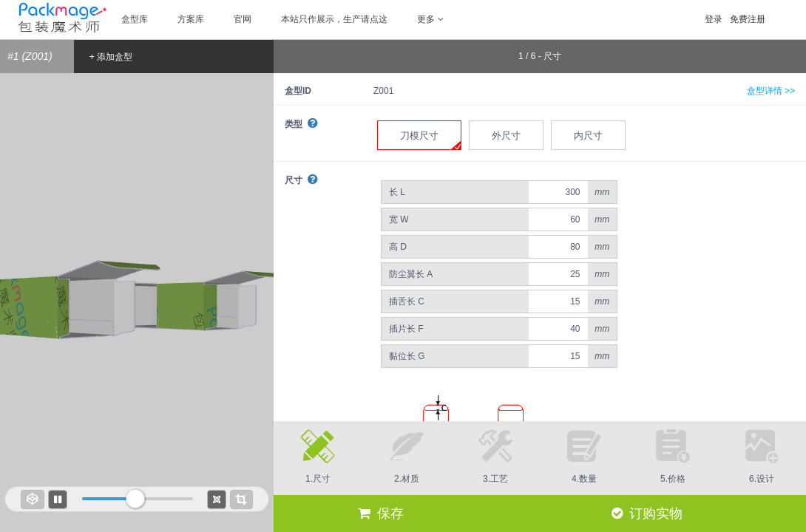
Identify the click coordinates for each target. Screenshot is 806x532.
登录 (714, 19)
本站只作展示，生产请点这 (334, 19)
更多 (430, 19)
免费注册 (748, 19)
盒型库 (135, 19)
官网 (243, 19)
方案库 (191, 19)
